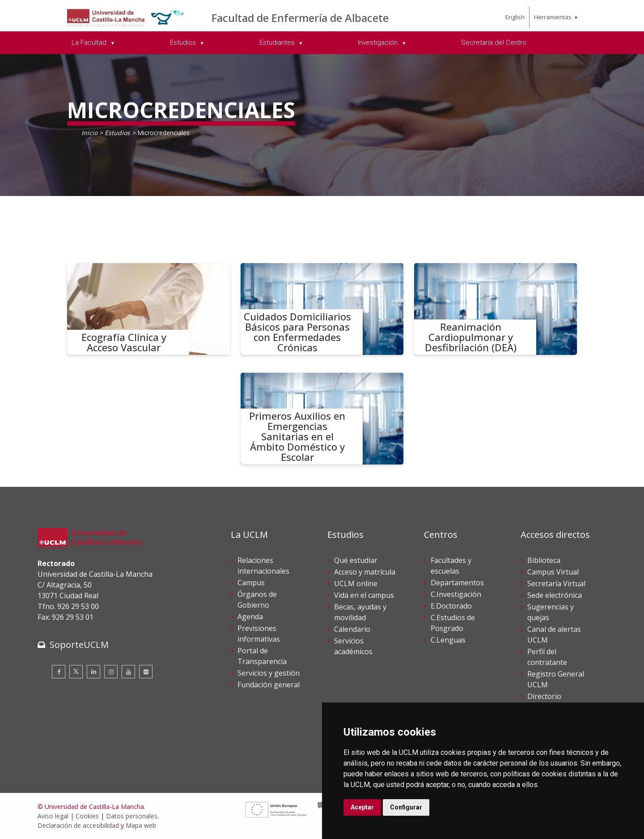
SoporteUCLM (79, 645)
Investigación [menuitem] (379, 43)
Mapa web (141, 825)
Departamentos (457, 583)
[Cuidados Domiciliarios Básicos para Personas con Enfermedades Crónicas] (322, 309)
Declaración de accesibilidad (78, 825)
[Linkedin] (93, 672)
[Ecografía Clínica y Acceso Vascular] (148, 309)
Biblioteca (544, 560)
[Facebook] (59, 672)
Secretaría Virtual (556, 583)
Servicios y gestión (269, 673)
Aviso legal (53, 816)
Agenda (250, 617)
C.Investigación (456, 594)
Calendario (352, 629)
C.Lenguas (448, 640)
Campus (251, 583)
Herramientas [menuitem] (553, 17)
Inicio (89, 133)
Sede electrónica (555, 595)
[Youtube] (128, 672)
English (515, 17)
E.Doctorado (451, 606)
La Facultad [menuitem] (90, 43)
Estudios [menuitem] (184, 43)
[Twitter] (76, 672)
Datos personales (132, 816)
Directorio (544, 696)
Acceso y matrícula (365, 572)
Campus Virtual (553, 572)
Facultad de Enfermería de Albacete (300, 18)
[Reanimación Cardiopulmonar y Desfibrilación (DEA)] (496, 309)
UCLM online (356, 583)
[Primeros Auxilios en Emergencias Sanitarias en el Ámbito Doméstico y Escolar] (322, 419)
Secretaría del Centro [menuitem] (494, 43)
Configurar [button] (406, 807)
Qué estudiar (356, 560)
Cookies (87, 816)
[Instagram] (111, 672)
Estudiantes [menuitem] (278, 43)
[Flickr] (146, 672)
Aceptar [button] (362, 807)
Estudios (117, 133)
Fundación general (269, 685)
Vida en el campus (364, 595)
